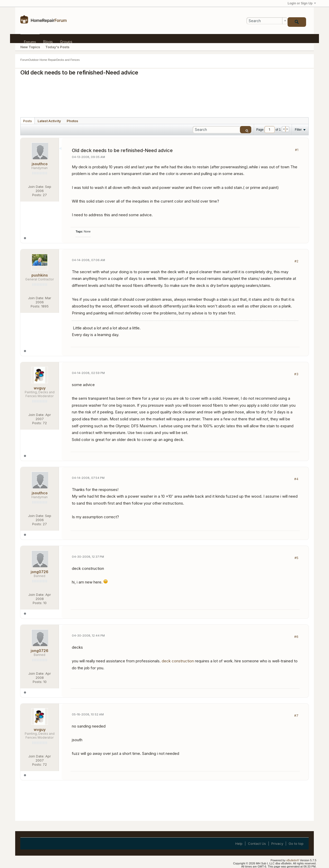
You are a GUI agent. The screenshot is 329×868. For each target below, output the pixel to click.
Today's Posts (57, 47)
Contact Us (257, 844)
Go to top (296, 844)
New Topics (30, 47)
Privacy (277, 844)
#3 (296, 374)
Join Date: (36, 187)
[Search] (267, 21)
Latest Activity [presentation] (49, 121)
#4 (296, 479)
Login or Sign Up (302, 3)
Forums (30, 41)
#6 (296, 637)
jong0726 (40, 572)
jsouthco (40, 164)
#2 (296, 261)
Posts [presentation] (28, 121)
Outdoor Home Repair (42, 60)
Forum (24, 60)
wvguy (40, 388)
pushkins (40, 275)
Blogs (48, 41)
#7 (296, 716)
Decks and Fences (68, 60)
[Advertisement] (164, 95)
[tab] (28, 121)
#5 (296, 558)
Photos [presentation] (72, 121)
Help (239, 844)
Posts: (37, 195)
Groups (66, 41)
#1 (297, 150)
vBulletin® (293, 860)
